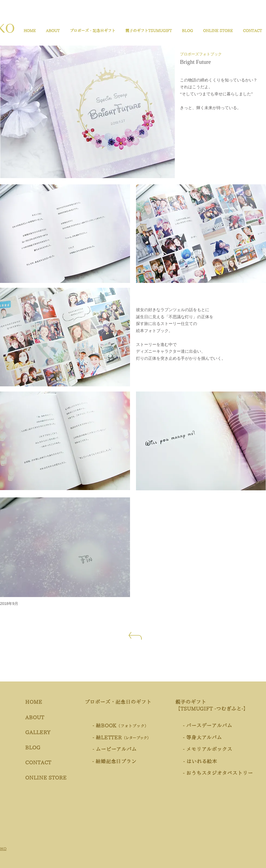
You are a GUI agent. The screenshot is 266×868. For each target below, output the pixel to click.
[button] (92, 31)
